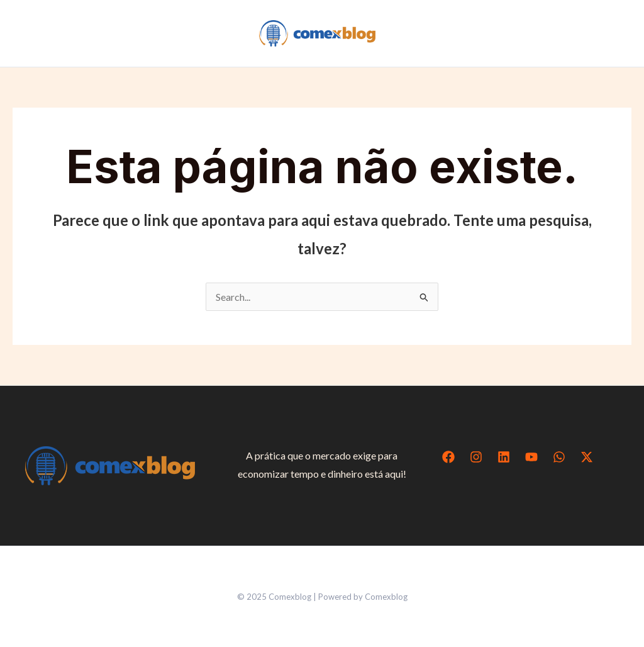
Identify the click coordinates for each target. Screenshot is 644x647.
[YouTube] (531, 457)
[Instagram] (476, 457)
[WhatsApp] (559, 457)
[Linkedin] (504, 457)
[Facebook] (448, 457)
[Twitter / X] (587, 457)
